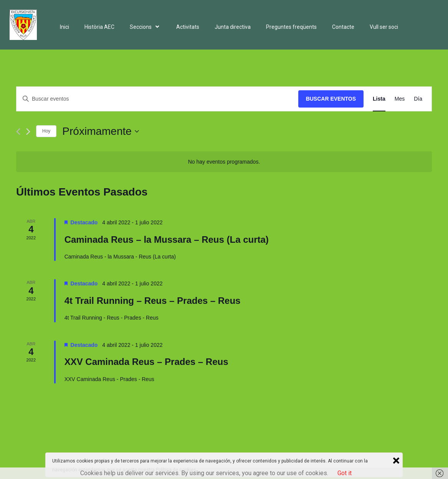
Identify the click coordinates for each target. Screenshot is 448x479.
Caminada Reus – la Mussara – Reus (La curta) (167, 239)
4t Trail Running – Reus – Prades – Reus (153, 301)
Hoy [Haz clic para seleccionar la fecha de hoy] (46, 131)
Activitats (188, 27)
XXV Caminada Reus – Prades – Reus (146, 362)
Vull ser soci (384, 27)
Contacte (343, 27)
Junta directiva (233, 27)
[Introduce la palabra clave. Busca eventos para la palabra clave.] (157, 99)
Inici (64, 27)
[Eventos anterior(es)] (18, 132)
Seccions (145, 27)
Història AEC (99, 27)
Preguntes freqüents (291, 27)
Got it (345, 473)
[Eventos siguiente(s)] (28, 132)
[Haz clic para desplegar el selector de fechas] (101, 131)
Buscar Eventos (331, 99)
